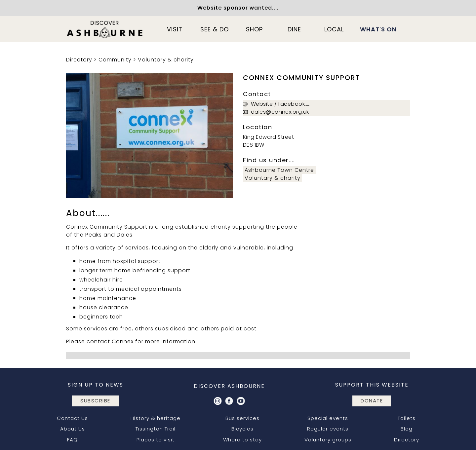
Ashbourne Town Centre (279, 170)
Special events (328, 418)
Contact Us (72, 418)
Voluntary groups (328, 440)
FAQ (72, 440)
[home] (105, 29)
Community (115, 60)
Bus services (242, 418)
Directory (79, 60)
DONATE (372, 401)
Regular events (328, 429)
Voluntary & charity (166, 60)
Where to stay (242, 440)
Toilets (407, 418)
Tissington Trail (156, 429)
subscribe (95, 401)
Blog (407, 429)
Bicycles (242, 429)
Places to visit (156, 440)
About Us (73, 429)
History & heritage (156, 418)
